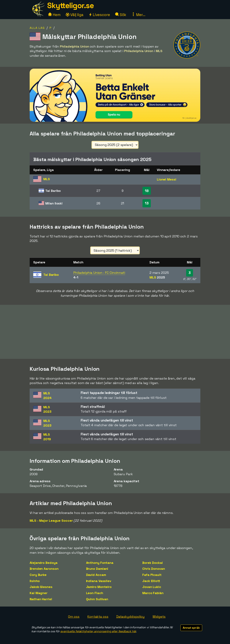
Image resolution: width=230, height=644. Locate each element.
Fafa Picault (152, 575)
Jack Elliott (151, 581)
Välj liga (75, 15)
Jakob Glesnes (41, 587)
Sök (121, 15)
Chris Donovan (154, 569)
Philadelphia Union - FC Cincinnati (99, 273)
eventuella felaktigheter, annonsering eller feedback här (98, 631)
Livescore (99, 15)
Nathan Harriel (41, 599)
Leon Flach (95, 593)
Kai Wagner (39, 593)
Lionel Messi (167, 179)
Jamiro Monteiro (99, 587)
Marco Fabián (153, 593)
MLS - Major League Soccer (51, 521)
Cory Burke (38, 575)
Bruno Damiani (97, 569)
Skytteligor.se (70, 5)
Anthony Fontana (100, 563)
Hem (54, 15)
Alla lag (37, 28)
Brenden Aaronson (44, 569)
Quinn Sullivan (97, 599)
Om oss (74, 617)
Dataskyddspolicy (130, 617)
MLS (157, 277)
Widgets (159, 617)
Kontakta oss (98, 617)
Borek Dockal (153, 563)
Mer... (138, 15)
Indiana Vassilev (99, 581)
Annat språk (191, 628)
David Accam (96, 575)
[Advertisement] (115, 332)
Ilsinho (35, 581)
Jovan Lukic (152, 587)
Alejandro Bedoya (43, 563)
